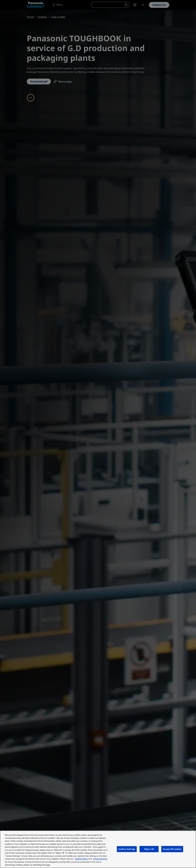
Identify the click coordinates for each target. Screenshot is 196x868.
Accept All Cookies (172, 849)
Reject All (149, 849)
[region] (98, 849)
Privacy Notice (100, 859)
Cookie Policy (81, 859)
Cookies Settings (127, 849)
